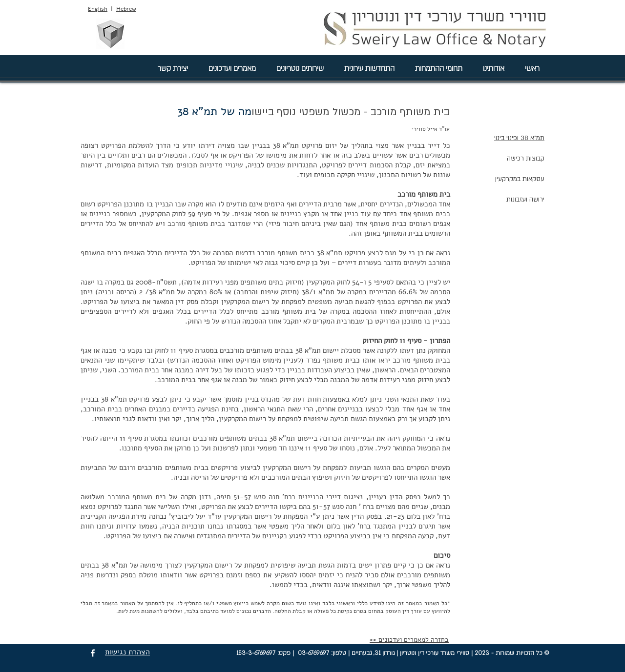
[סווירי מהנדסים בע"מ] (110, 34)
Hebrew (126, 9)
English (98, 9)
